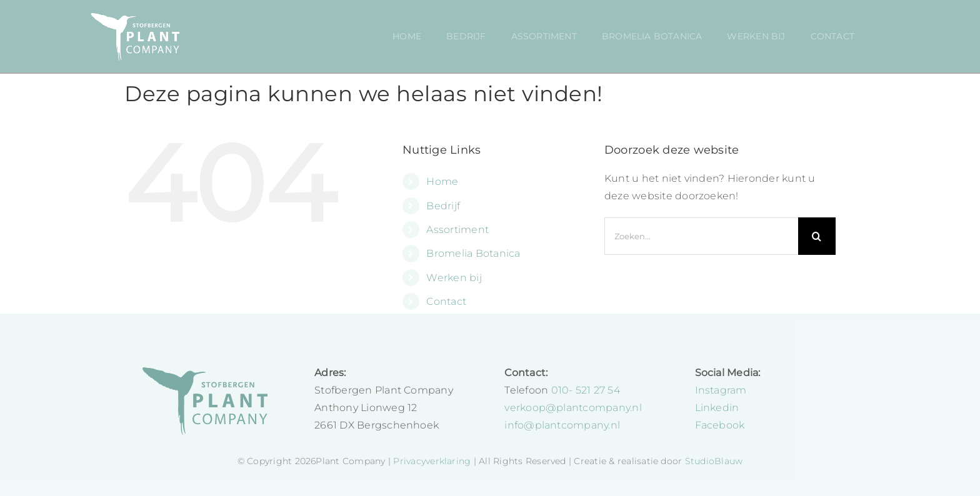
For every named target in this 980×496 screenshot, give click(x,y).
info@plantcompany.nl (562, 425)
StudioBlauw (714, 461)
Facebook (720, 425)
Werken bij (454, 278)
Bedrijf (443, 206)
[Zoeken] (817, 236)
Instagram (721, 390)
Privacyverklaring (433, 461)
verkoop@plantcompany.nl (573, 408)
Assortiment (457, 230)
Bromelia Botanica (473, 253)
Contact (446, 301)
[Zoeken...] (701, 236)
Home (442, 181)
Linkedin (717, 408)
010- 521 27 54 (586, 390)
